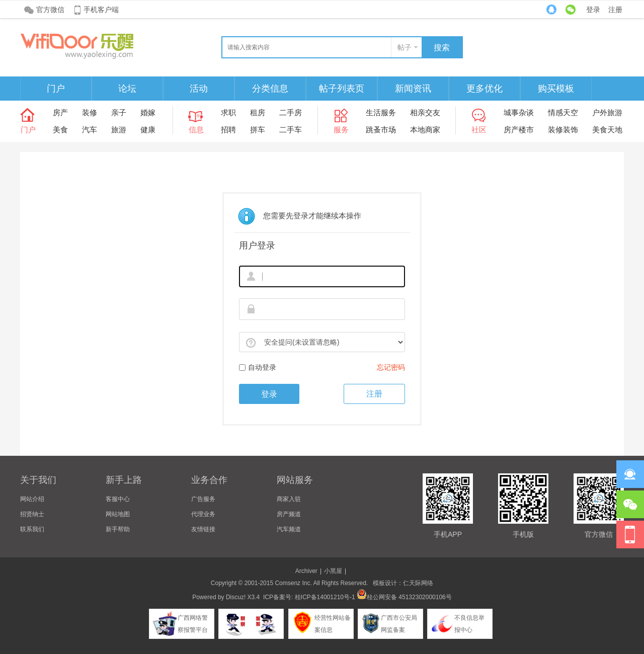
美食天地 (607, 130)
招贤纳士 (32, 514)
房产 (60, 112)
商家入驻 (289, 499)
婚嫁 (148, 112)
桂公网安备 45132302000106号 (404, 597)
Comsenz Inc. (293, 583)
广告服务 (203, 499)
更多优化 (485, 89)
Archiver (306, 571)
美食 (60, 130)
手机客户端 (101, 10)
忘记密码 (391, 367)
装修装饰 (563, 130)
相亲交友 (425, 112)
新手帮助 (118, 529)
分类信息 (270, 89)
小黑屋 (333, 571)
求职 (228, 112)
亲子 (119, 112)
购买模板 (556, 89)
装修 (90, 112)
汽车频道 (289, 529)
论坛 (127, 89)
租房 (258, 112)
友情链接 (203, 529)
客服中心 (118, 499)
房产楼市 (519, 130)
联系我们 (32, 529)
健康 (148, 130)
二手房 (291, 112)
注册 (615, 10)
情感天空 (563, 112)
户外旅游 (607, 112)
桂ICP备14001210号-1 (325, 597)
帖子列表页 (342, 89)
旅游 (119, 130)
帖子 (405, 47)
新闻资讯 (413, 89)
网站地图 (118, 514)
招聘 (228, 130)
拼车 (258, 130)
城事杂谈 (519, 112)
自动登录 (258, 367)
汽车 (90, 130)
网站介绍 (32, 499)
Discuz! (236, 597)
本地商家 (425, 130)
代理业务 (203, 514)
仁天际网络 (418, 583)
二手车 (291, 130)
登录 (593, 10)
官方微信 (50, 10)
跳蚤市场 (381, 130)
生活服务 (381, 112)
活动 (199, 89)
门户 (56, 89)
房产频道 (289, 514)
